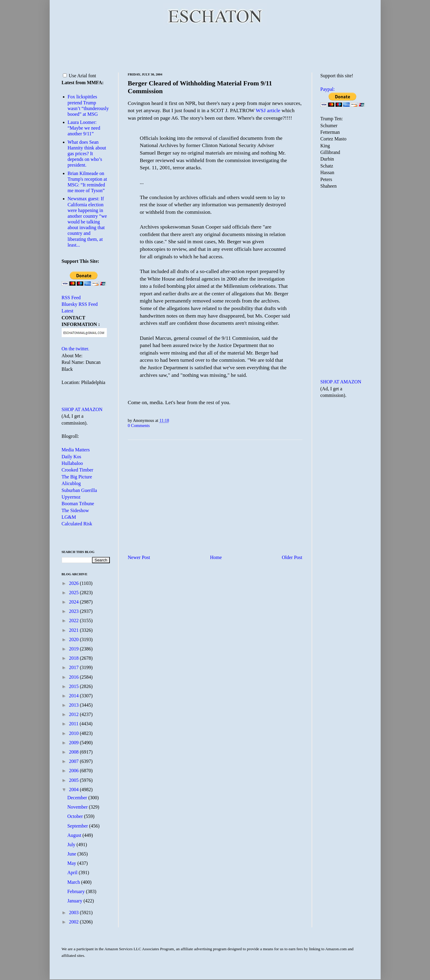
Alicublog (71, 483)
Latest (68, 311)
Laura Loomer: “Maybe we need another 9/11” (84, 128)
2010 (74, 733)
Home (216, 557)
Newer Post (139, 557)
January (76, 901)
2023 (74, 611)
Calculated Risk (77, 524)
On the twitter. (76, 349)
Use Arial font (80, 76)
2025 (74, 593)
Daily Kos (71, 457)
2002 (74, 922)
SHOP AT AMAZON (82, 409)
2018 (74, 658)
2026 (74, 583)
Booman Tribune (78, 504)
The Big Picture (77, 477)
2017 (74, 667)
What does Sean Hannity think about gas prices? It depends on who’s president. (87, 154)
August (75, 835)
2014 (74, 696)
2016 (74, 677)
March (74, 882)
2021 (74, 630)
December (78, 798)
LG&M (69, 517)
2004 (74, 790)
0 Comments (139, 425)
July (72, 845)
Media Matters (76, 450)
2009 (74, 743)
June (72, 854)
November (78, 807)
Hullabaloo (72, 463)
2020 (74, 639)
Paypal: (328, 89)
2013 (74, 705)
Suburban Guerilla (79, 490)
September (78, 826)
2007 (74, 761)
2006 (74, 771)
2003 (74, 912)
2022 (74, 621)
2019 (74, 649)
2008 (74, 752)
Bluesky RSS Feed (80, 304)
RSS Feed (71, 298)
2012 (74, 714)
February (77, 891)
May (72, 863)
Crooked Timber (77, 470)
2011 (74, 724)
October (76, 816)
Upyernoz (71, 497)
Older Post (292, 557)
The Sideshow (75, 510)
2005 (74, 780)
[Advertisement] (215, 48)
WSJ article (268, 110)
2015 (74, 686)
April (73, 872)
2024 (74, 602)
